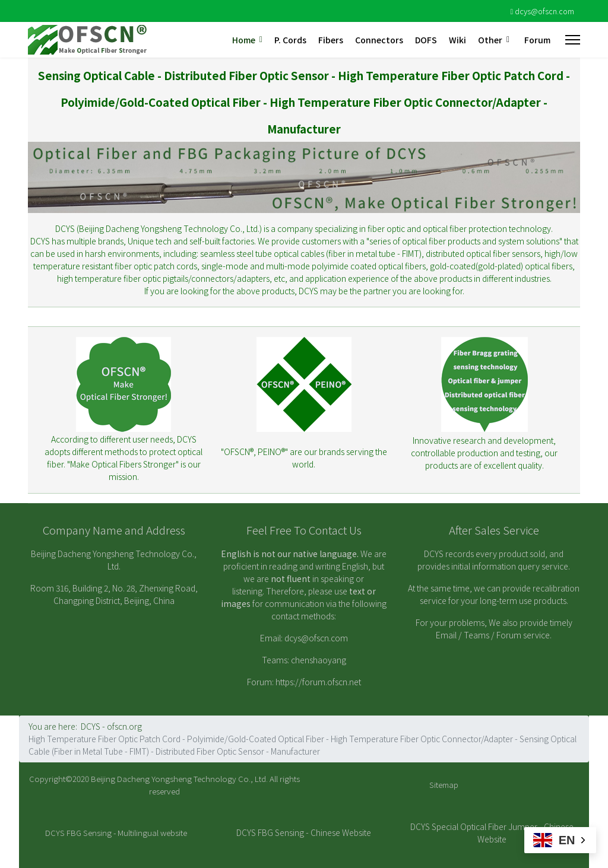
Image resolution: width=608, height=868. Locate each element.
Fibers (331, 40)
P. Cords (290, 40)
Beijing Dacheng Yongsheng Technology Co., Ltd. (179, 779)
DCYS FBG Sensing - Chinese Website (304, 832)
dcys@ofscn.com (544, 11)
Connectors (379, 40)
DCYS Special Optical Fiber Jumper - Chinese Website (492, 833)
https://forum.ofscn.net (318, 682)
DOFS (426, 40)
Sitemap (444, 785)
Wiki (457, 40)
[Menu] (573, 40)
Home (244, 40)
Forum (537, 40)
